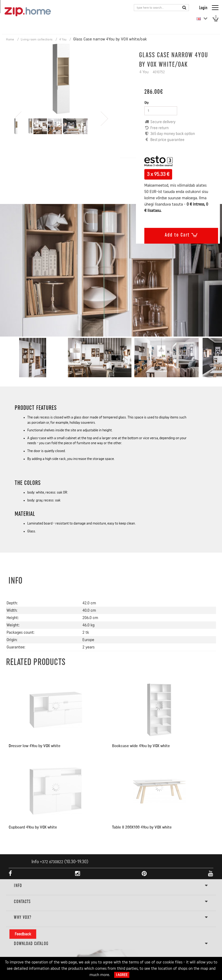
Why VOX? (111, 918)
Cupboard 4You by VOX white (33, 827)
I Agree (122, 975)
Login (203, 7)
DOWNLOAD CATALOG (111, 944)
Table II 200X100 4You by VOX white (142, 827)
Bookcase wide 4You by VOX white (141, 746)
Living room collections (37, 39)
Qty (146, 103)
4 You (63, 39)
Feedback (23, 934)
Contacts (111, 902)
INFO (111, 886)
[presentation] (18, 101)
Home (10, 39)
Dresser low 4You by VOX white (35, 746)
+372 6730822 (52, 862)
